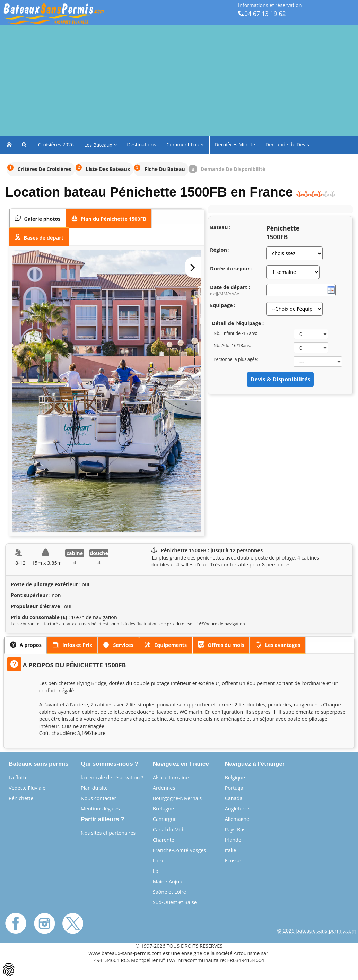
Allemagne (237, 819)
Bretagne (163, 809)
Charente (164, 840)
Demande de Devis (287, 144)
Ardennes (164, 788)
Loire (159, 861)
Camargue (165, 819)
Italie (231, 850)
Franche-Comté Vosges (179, 850)
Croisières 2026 (55, 144)
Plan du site (94, 788)
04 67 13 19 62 (262, 14)
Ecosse (233, 861)
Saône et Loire (169, 892)
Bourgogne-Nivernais (177, 798)
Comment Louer (185, 144)
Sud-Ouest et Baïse (175, 902)
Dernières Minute (235, 144)
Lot (156, 871)
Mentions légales (100, 809)
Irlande (233, 840)
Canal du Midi (169, 829)
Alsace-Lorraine (171, 777)
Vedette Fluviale (27, 788)
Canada (234, 798)
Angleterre (237, 809)
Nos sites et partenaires (108, 833)
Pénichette (21, 798)
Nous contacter (98, 798)
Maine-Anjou (168, 881)
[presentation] (38, 218)
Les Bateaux (101, 145)
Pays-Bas (235, 829)
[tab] (38, 218)
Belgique (235, 777)
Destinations (141, 144)
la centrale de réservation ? (112, 777)
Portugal (235, 788)
